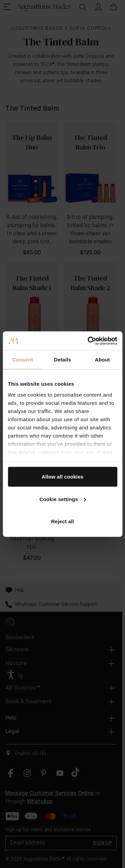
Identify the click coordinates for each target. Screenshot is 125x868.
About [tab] (103, 360)
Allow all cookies (62, 477)
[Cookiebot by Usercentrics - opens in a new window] (89, 341)
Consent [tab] (23, 360)
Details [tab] (63, 360)
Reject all (62, 521)
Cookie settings (63, 499)
